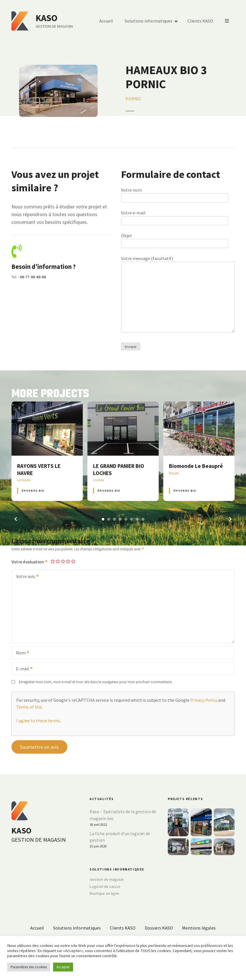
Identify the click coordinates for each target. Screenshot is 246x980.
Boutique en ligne (104, 893)
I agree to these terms (38, 721)
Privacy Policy (204, 700)
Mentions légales (199, 928)
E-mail (22, 669)
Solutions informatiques (149, 21)
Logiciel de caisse (105, 886)
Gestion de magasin (107, 879)
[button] (16, 519)
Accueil (106, 21)
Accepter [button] (63, 967)
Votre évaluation (30, 562)
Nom (21, 653)
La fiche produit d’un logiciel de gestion (120, 837)
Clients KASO (200, 21)
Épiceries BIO (33, 491)
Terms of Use (29, 707)
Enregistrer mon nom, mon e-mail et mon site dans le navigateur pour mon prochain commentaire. (96, 682)
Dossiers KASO (159, 928)
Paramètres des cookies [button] (29, 967)
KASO (47, 18)
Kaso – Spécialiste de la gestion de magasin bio (123, 815)
